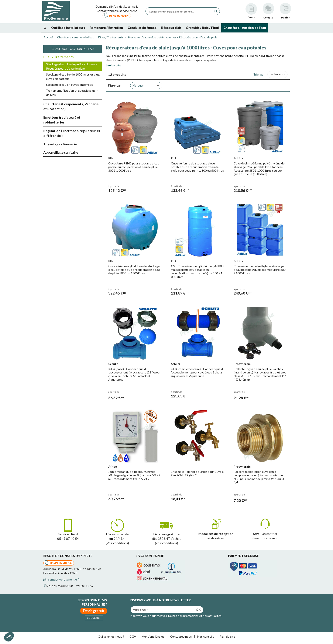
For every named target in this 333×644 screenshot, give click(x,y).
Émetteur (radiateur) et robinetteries (62, 120)
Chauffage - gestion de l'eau (73, 49)
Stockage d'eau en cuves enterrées (69, 85)
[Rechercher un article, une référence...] (180, 11)
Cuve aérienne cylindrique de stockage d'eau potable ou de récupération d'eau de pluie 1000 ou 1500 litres (134, 270)
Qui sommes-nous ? (111, 636)
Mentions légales (153, 636)
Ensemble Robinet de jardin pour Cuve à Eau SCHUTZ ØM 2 (197, 473)
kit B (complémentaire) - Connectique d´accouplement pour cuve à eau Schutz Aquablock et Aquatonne (197, 373)
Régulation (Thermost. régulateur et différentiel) (72, 133)
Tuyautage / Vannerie (60, 144)
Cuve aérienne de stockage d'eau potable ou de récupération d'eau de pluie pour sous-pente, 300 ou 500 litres (197, 167)
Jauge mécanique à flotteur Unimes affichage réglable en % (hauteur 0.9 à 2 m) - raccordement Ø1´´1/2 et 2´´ (134, 475)
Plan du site (227, 636)
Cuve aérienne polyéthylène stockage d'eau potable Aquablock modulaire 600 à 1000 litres (260, 270)
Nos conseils (206, 636)
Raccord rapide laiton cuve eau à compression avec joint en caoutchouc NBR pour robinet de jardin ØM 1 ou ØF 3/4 (260, 477)
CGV (133, 636)
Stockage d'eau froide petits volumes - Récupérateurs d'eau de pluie (71, 66)
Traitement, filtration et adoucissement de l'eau (72, 93)
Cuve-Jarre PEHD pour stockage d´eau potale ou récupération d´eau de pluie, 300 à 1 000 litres (134, 167)
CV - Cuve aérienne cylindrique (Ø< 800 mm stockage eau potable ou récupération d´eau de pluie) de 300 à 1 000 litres (197, 271)
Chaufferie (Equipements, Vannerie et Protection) (71, 106)
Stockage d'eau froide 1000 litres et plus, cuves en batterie (73, 76)
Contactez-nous (181, 636)
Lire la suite (114, 65)
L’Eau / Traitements (59, 57)
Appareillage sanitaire (61, 152)
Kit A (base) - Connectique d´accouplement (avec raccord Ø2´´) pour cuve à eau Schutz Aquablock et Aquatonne (134, 374)
